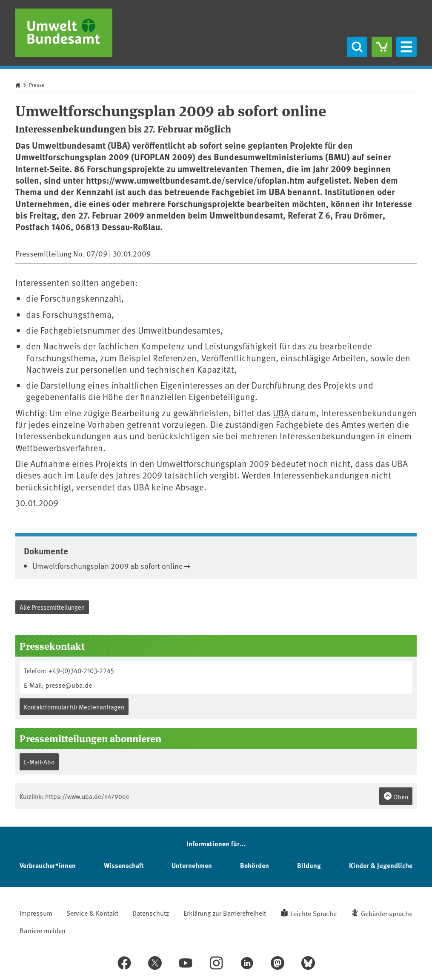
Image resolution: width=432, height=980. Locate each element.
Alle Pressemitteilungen (52, 607)
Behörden (255, 865)
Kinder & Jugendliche (381, 865)
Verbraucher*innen (48, 865)
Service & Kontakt (92, 913)
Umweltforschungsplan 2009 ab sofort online (107, 566)
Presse (37, 85)
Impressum (36, 913)
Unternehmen (192, 865)
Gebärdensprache (387, 913)
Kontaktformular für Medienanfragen (74, 707)
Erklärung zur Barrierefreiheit (225, 913)
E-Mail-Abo (39, 762)
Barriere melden (43, 930)
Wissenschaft (124, 865)
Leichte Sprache (313, 913)
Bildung (309, 865)
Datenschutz (151, 913)
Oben (396, 796)
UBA (281, 413)
